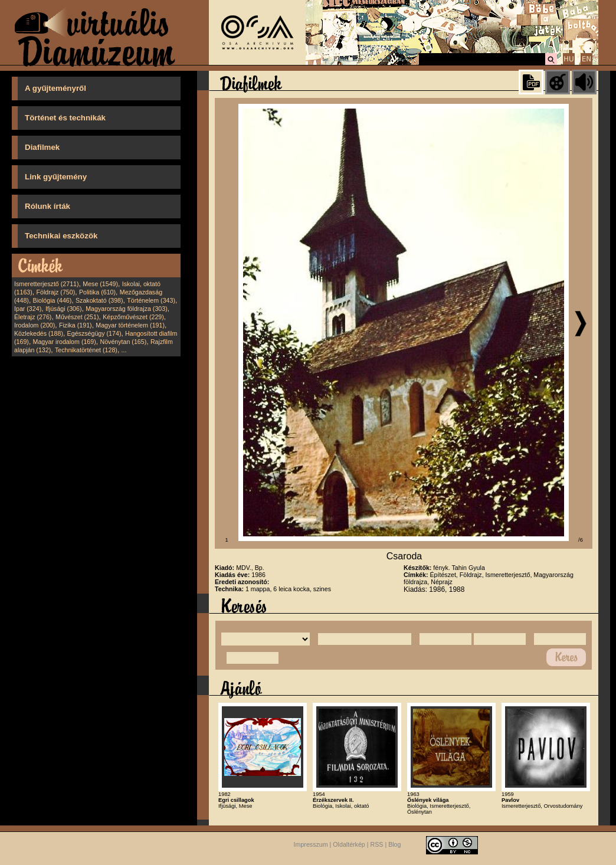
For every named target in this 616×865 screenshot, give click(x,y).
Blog (394, 844)
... (124, 350)
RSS (377, 844)
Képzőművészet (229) (133, 317)
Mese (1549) (100, 284)
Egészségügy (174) (94, 333)
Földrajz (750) (55, 292)
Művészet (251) (77, 317)
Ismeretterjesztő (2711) (47, 284)
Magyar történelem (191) (130, 325)
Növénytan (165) (123, 342)
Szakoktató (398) (99, 300)
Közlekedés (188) (39, 333)
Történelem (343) (151, 300)
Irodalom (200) (35, 325)
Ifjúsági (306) (64, 309)
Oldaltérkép (349, 844)
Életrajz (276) (33, 317)
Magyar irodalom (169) (65, 342)
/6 (581, 540)
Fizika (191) (76, 325)
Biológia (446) (53, 300)
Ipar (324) (28, 309)
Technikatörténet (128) (86, 350)
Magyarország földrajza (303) (127, 309)
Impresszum (311, 844)
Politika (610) (97, 292)
